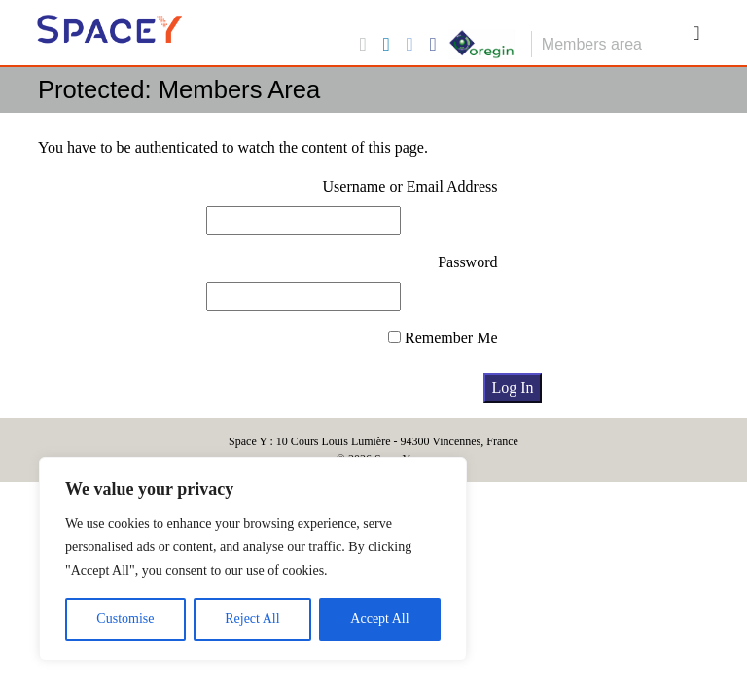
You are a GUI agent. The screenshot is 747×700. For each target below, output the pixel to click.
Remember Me (443, 338)
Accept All (379, 619)
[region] (253, 559)
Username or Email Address (410, 186)
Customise (125, 619)
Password (467, 262)
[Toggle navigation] (696, 33)
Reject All (252, 619)
